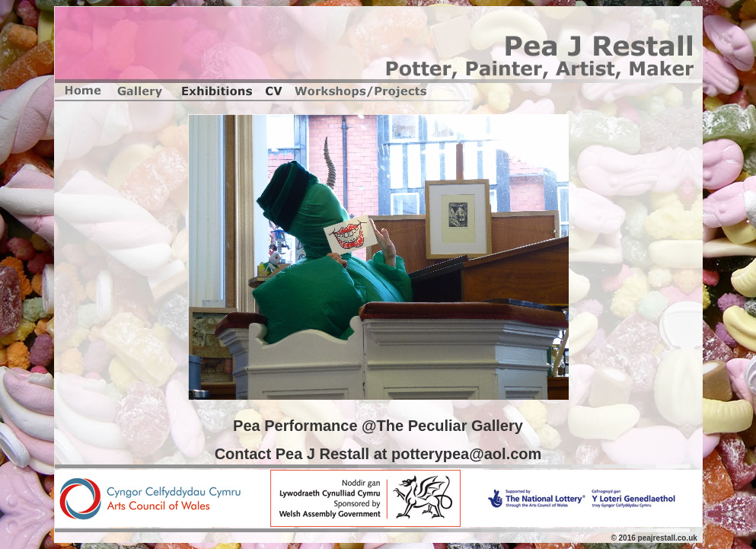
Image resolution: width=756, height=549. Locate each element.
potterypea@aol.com (466, 454)
